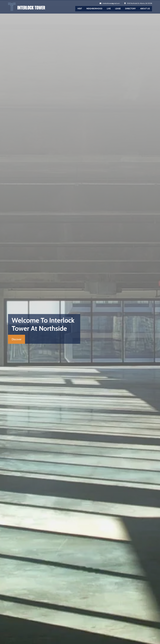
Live (109, 9)
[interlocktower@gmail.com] (100, 3)
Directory (130, 9)
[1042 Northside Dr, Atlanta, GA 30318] (125, 3)
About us (145, 9)
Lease (118, 9)
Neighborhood (94, 9)
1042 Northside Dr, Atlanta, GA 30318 (139, 3)
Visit (80, 9)
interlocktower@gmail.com (111, 3)
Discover (17, 339)
